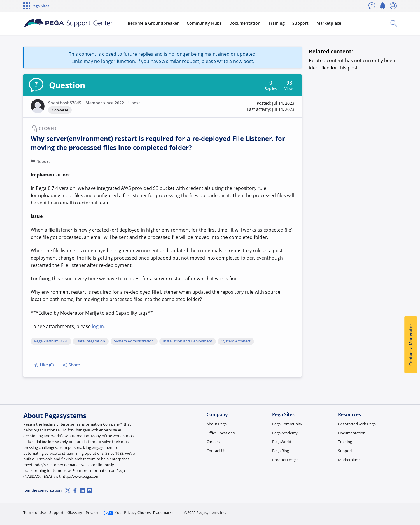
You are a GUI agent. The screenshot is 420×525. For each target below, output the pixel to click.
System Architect (236, 341)
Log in (383, 510)
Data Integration (91, 341)
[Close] (412, 502)
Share (71, 365)
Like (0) (44, 365)
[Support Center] (68, 23)
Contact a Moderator (411, 345)
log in (98, 326)
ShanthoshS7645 (65, 103)
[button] (38, 106)
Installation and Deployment (188, 341)
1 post (134, 103)
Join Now (351, 510)
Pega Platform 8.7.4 (51, 341)
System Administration (134, 341)
